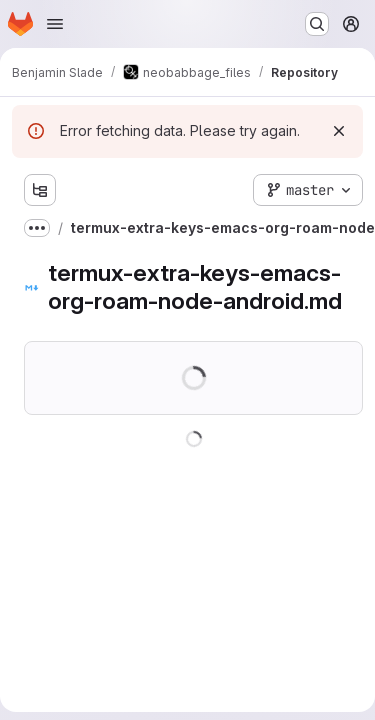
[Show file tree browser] (40, 190)
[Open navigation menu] (55, 24)
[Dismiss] (339, 131)
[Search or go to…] (317, 24)
